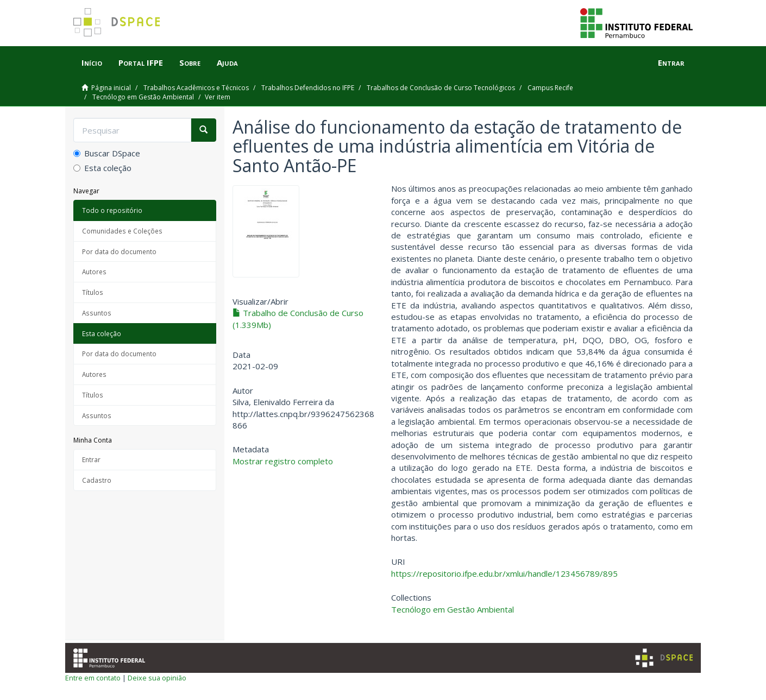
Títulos (93, 292)
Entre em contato (93, 678)
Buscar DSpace (107, 153)
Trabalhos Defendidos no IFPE (308, 88)
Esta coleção (102, 168)
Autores (94, 272)
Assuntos (97, 313)
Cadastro (97, 480)
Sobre (190, 62)
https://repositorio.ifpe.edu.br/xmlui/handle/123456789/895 (504, 573)
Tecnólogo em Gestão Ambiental (143, 97)
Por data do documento (119, 251)
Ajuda (227, 62)
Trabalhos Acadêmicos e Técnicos (196, 88)
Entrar (91, 459)
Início (92, 62)
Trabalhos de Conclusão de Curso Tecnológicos (441, 88)
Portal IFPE (141, 62)
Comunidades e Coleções (122, 231)
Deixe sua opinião (157, 678)
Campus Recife (550, 88)
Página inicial (111, 88)
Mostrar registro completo (283, 461)
